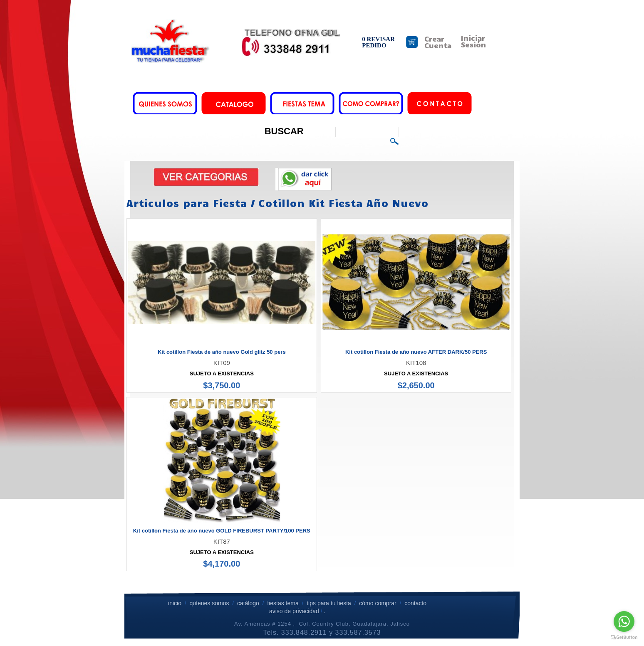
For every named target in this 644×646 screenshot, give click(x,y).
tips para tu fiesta (329, 603)
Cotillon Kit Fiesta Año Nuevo (343, 203)
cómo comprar (378, 603)
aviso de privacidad (294, 611)
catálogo (248, 603)
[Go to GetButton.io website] (624, 637)
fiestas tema (282, 603)
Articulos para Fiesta (187, 203)
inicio (175, 603)
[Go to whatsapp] (624, 621)
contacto (415, 603)
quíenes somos (209, 603)
